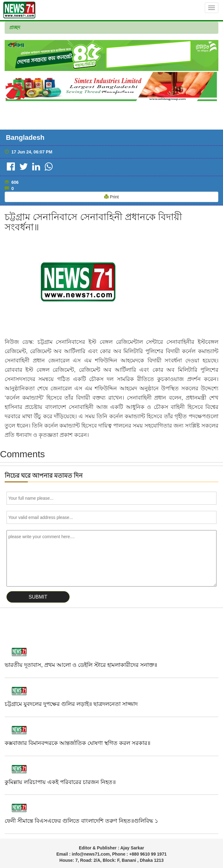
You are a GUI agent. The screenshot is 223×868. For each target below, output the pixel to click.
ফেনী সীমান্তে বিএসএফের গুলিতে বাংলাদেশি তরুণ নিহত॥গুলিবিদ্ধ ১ (81, 821)
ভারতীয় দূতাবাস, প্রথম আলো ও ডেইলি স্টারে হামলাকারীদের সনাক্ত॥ (81, 665)
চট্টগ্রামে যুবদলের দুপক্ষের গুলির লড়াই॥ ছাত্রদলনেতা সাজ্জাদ (71, 704)
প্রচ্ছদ (15, 27)
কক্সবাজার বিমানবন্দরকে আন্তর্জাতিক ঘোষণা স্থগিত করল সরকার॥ (77, 743)
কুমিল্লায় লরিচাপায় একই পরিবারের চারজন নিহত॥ (60, 782)
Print (111, 197)
